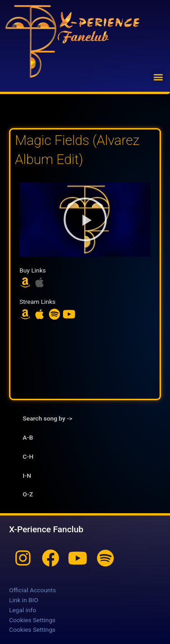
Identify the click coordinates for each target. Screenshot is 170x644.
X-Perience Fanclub (46, 529)
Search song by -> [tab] (47, 418)
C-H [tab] (28, 456)
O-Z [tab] (28, 494)
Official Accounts (32, 590)
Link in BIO (24, 600)
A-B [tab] (28, 437)
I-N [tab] (27, 476)
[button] (158, 77)
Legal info (23, 610)
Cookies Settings (32, 620)
